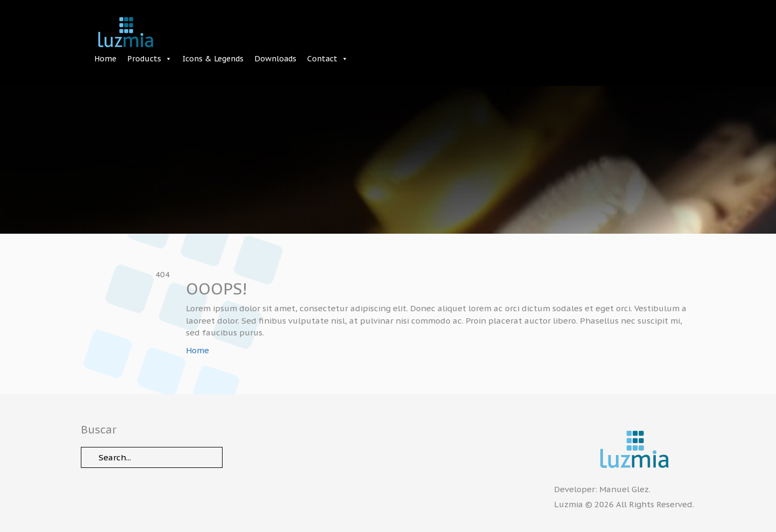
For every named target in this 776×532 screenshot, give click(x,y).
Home (105, 59)
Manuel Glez (624, 489)
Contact (322, 59)
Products (144, 59)
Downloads (275, 59)
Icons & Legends (213, 59)
